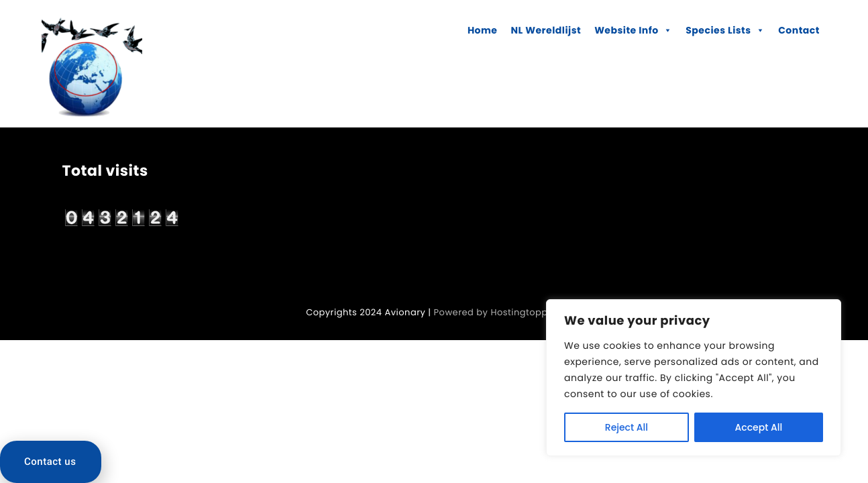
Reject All (627, 427)
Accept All (759, 427)
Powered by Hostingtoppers (498, 312)
